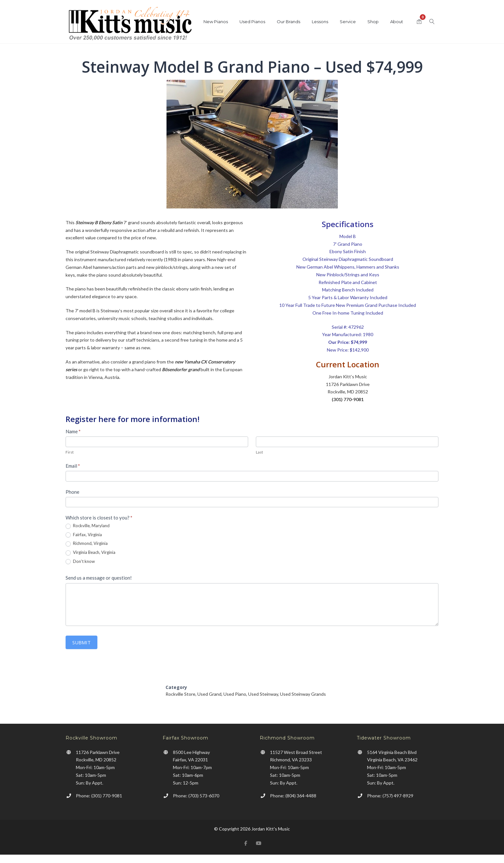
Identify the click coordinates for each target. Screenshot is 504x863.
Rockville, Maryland (88, 526)
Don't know (80, 562)
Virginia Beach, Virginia (90, 553)
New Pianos (216, 22)
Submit (81, 642)
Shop (373, 22)
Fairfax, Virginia (84, 535)
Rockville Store (180, 694)
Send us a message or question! (99, 578)
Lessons (320, 22)
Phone (72, 492)
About (397, 22)
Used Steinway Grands (303, 694)
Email (73, 466)
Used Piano (235, 694)
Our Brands (288, 22)
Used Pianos (252, 22)
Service (348, 22)
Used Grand (209, 694)
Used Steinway (263, 694)
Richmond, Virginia (87, 544)
